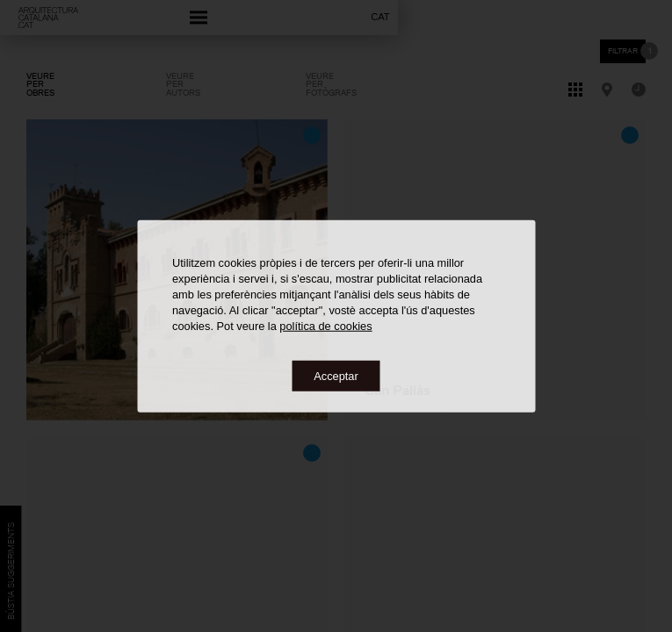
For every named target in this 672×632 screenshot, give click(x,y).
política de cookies (325, 325)
